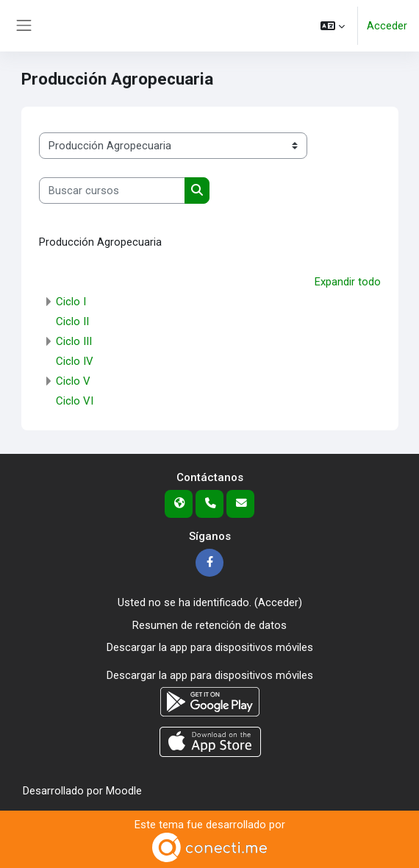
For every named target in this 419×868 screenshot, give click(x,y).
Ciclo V (73, 381)
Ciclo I (71, 302)
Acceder (387, 26)
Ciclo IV (75, 361)
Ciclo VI (75, 401)
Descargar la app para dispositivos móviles (210, 647)
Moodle (124, 791)
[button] (333, 26)
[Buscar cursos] (112, 191)
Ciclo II (72, 321)
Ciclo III (74, 341)
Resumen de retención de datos (209, 625)
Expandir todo (348, 282)
